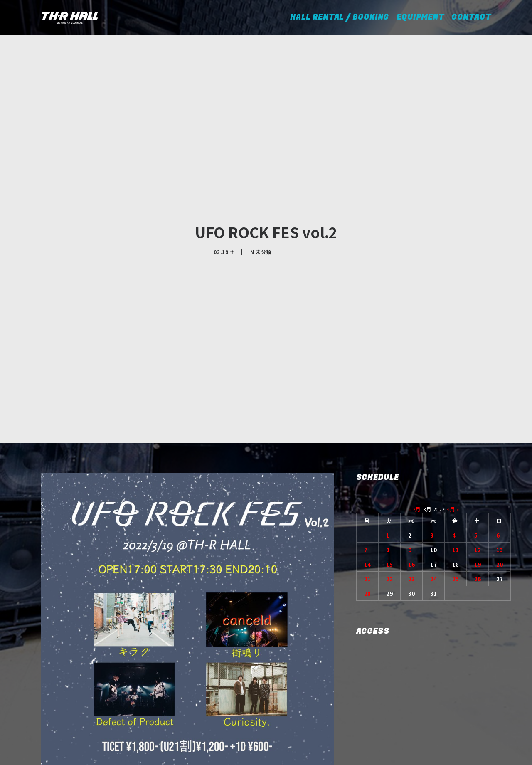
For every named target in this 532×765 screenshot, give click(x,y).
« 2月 (414, 446)
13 (500, 487)
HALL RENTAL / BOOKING (342, 17)
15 (389, 501)
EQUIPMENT (420, 17)
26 (478, 516)
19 (478, 501)
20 (500, 501)
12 (478, 487)
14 (367, 501)
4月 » (453, 446)
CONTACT (471, 17)
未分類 (264, 220)
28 (367, 530)
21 (367, 516)
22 (389, 516)
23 (411, 516)
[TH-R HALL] (70, 17)
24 (433, 516)
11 (456, 487)
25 (456, 516)
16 (411, 501)
